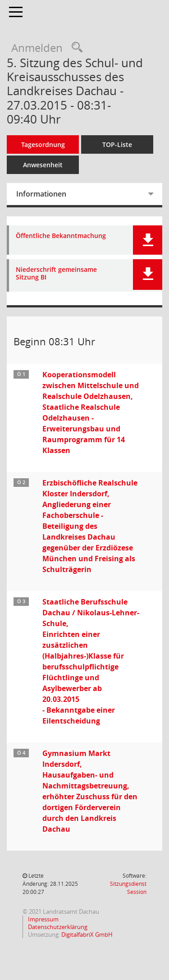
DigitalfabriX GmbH (87, 934)
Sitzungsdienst (128, 888)
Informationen (41, 194)
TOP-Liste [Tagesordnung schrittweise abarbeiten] (117, 144)
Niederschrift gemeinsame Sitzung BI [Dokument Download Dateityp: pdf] (56, 274)
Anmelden (37, 48)
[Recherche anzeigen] (75, 48)
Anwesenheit (43, 165)
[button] (148, 240)
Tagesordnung (43, 144)
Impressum (43, 919)
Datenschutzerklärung (57, 927)
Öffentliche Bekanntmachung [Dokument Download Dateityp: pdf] (61, 236)
